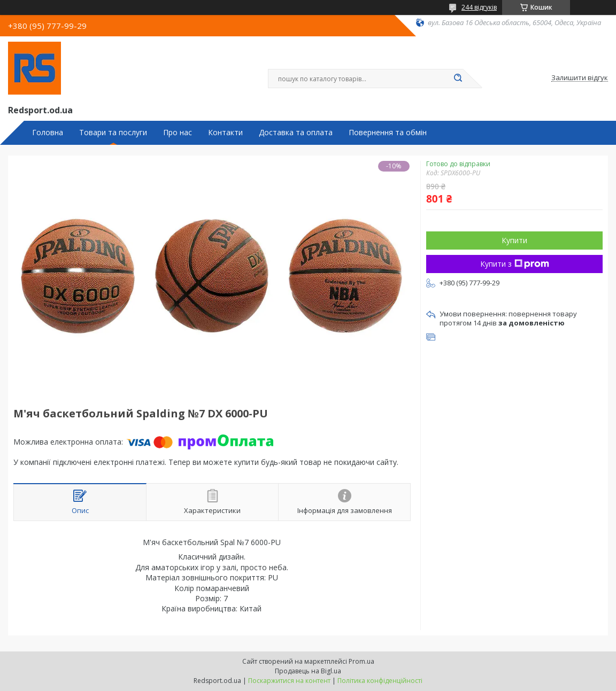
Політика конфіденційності (380, 681)
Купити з (515, 264)
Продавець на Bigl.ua (308, 671)
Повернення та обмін (388, 133)
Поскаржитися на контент (289, 681)
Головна (48, 133)
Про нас (178, 133)
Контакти (225, 133)
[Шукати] (458, 79)
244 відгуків (479, 7)
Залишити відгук (580, 78)
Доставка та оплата (296, 133)
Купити (514, 240)
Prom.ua (361, 661)
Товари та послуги (113, 133)
